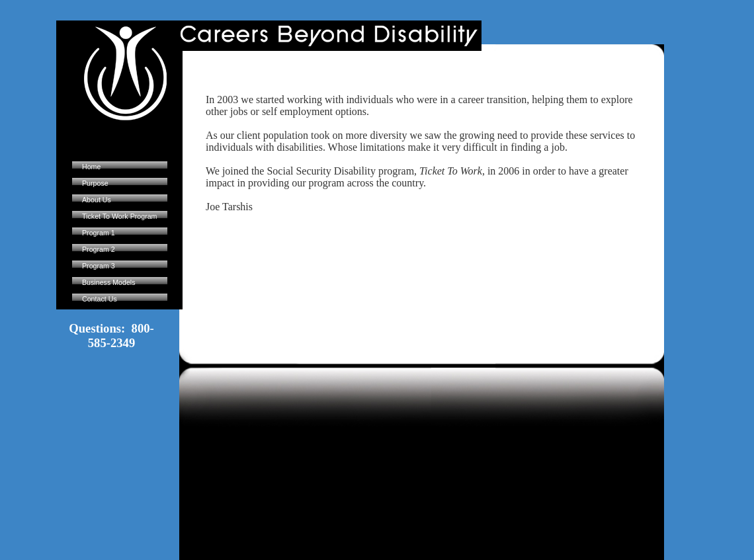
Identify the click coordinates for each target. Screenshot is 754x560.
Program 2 (99, 249)
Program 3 (99, 266)
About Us (97, 200)
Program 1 (99, 233)
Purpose (95, 183)
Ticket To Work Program (120, 216)
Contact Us (100, 299)
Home (91, 167)
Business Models (109, 282)
